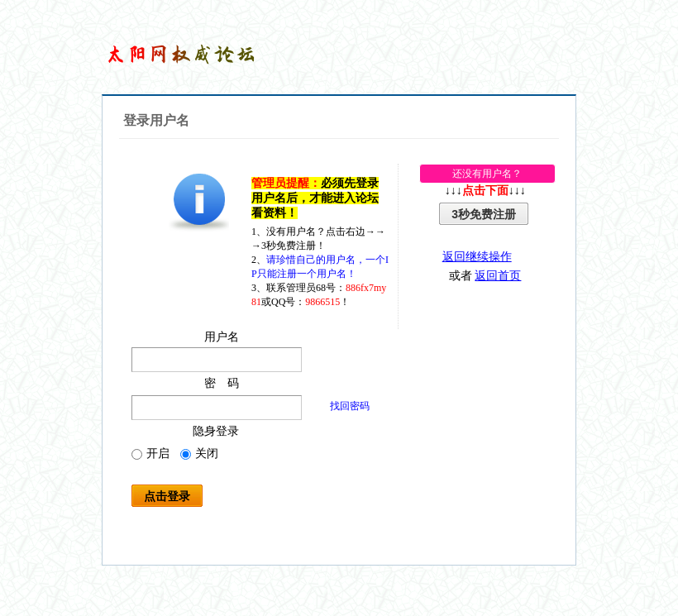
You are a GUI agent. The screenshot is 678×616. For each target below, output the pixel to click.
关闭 (199, 454)
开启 (150, 454)
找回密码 (350, 406)
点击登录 (167, 496)
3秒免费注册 (484, 214)
